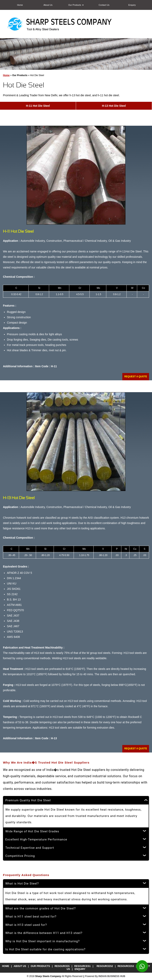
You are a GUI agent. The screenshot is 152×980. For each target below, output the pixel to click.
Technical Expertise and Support (30, 848)
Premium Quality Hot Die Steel (28, 800)
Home (20, 5)
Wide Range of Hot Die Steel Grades (32, 831)
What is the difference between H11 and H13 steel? (44, 933)
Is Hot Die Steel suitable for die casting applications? (45, 949)
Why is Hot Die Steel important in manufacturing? (42, 941)
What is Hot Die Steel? (22, 884)
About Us (48, 5)
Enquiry (132, 5)
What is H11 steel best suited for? (31, 917)
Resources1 (82, 966)
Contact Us (104, 5)
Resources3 (126, 966)
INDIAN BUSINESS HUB (112, 976)
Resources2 (105, 966)
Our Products (76, 5)
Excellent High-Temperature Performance (36, 839)
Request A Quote (136, 377)
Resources (62, 966)
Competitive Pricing (20, 856)
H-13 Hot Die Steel (114, 106)
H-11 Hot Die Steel (38, 106)
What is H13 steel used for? (26, 925)
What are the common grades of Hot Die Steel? (41, 908)
